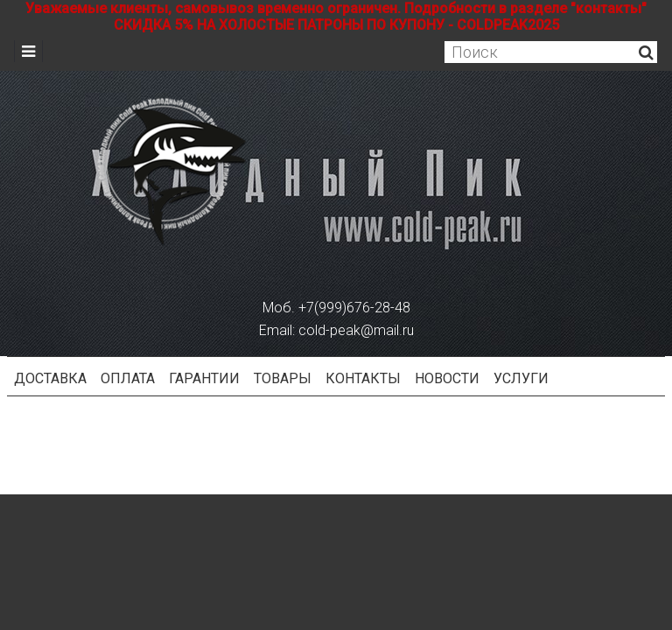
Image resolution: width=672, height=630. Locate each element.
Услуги (521, 378)
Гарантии (204, 378)
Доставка (50, 378)
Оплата (128, 378)
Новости (447, 378)
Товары (283, 378)
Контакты (363, 378)
